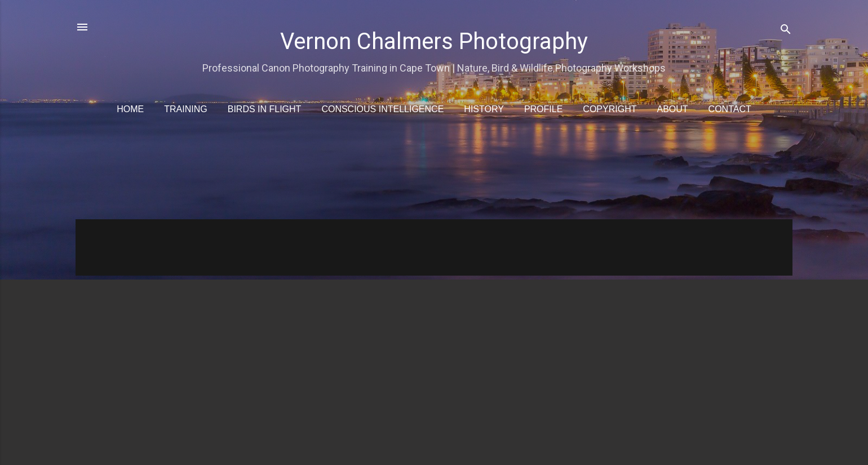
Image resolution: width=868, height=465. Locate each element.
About (672, 109)
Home (130, 109)
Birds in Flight (265, 109)
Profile (543, 109)
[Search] (786, 31)
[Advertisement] (414, 174)
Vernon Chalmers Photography (434, 41)
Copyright (610, 109)
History (484, 109)
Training (185, 109)
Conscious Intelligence (382, 109)
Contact (730, 109)
